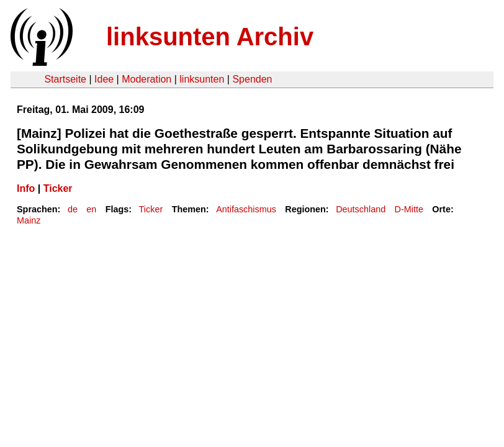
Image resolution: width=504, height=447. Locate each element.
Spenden (252, 79)
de (73, 209)
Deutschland (361, 209)
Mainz (29, 220)
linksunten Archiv (210, 37)
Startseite (65, 79)
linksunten (202, 79)
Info (26, 188)
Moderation (146, 79)
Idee (104, 79)
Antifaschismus (246, 209)
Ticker (58, 188)
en (91, 209)
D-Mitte (409, 209)
